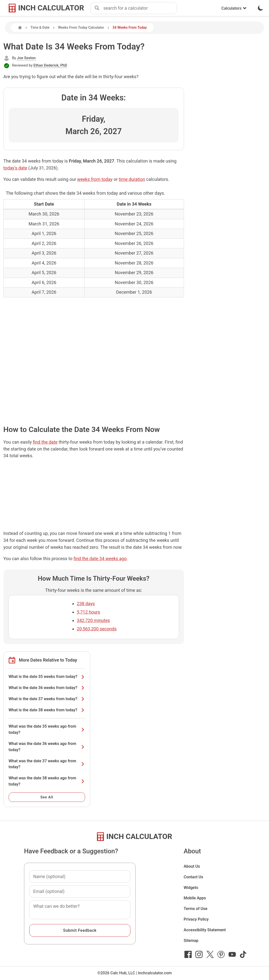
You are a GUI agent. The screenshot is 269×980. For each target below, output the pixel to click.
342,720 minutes (93, 620)
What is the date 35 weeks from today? (47, 677)
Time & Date (40, 27)
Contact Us (194, 877)
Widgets (191, 888)
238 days (86, 604)
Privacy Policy (196, 919)
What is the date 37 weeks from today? (47, 699)
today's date (15, 168)
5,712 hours (89, 612)
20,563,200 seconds (97, 629)
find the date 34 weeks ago (100, 559)
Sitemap (191, 941)
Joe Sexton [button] (26, 58)
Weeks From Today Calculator (81, 27)
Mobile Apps (195, 898)
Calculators (234, 8)
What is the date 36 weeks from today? (47, 688)
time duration (132, 179)
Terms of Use (196, 909)
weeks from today (95, 179)
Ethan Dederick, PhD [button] (50, 65)
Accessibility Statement (205, 930)
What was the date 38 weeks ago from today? (47, 781)
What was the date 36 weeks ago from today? (47, 747)
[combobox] (140, 8)
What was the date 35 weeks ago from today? (47, 729)
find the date (45, 442)
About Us (192, 866)
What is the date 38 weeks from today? (47, 710)
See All (47, 797)
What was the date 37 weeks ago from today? (47, 764)
